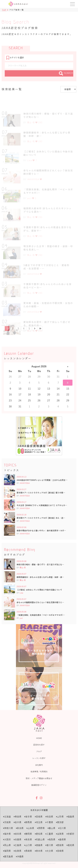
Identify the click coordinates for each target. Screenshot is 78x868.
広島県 (18, 845)
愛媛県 (60, 845)
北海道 (7, 817)
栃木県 (18, 822)
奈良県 (28, 840)
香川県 (49, 845)
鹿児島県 (8, 857)
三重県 (49, 834)
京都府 (70, 834)
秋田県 (49, 817)
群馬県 (28, 822)
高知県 (70, 845)
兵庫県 (18, 840)
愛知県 (39, 834)
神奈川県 (8, 828)
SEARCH (66, 73)
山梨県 (30, 828)
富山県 (52, 828)
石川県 (62, 828)
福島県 (70, 817)
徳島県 (39, 845)
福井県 (7, 834)
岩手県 (28, 817)
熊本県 (39, 851)
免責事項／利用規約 (39, 772)
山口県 (28, 845)
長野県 (41, 828)
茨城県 (7, 822)
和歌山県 (40, 840)
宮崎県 (60, 851)
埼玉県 (39, 822)
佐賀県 (18, 851)
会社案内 (39, 765)
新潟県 (20, 828)
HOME (39, 738)
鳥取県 (52, 840)
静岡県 (28, 834)
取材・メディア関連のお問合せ (39, 778)
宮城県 (39, 817)
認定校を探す (39, 745)
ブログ (39, 752)
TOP (4, 10)
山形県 (60, 817)
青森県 (18, 817)
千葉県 (49, 822)
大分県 (49, 851)
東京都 (60, 822)
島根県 (62, 840)
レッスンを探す (39, 758)
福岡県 (7, 851)
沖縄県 (20, 857)
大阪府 (7, 840)
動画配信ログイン (39, 785)
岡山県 (7, 845)
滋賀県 (60, 834)
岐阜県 (18, 834)
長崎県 (28, 851)
